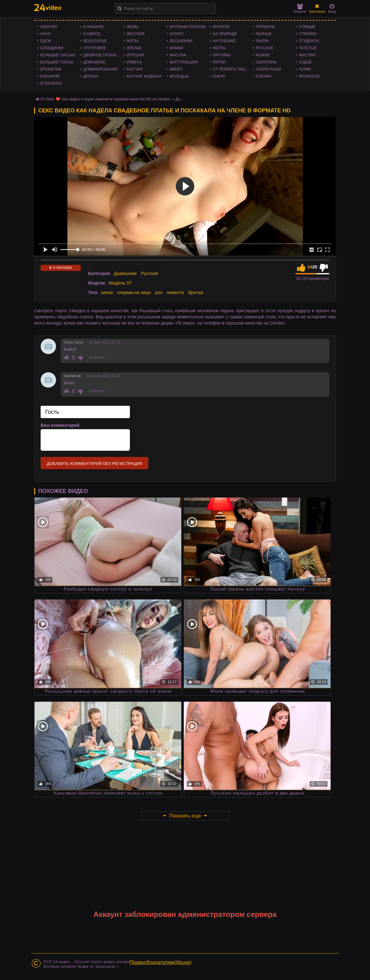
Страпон (308, 34)
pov (159, 292)
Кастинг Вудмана (144, 76)
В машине (94, 27)
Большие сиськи (58, 55)
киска (107, 292)
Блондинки (52, 48)
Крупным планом (187, 27)
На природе (225, 34)
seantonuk (72, 376)
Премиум (265, 27)
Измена (134, 62)
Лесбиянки (181, 41)
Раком (262, 41)
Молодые (179, 76)
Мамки (176, 48)
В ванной (50, 76)
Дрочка (91, 76)
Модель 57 (120, 283)
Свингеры (266, 62)
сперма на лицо (134, 292)
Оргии (219, 62)
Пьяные (264, 34)
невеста (175, 292)
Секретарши (268, 69)
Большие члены (57, 62)
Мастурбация (184, 62)
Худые (305, 62)
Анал (45, 34)
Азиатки (49, 27)
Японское (309, 76)
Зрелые (134, 48)
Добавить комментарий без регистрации (95, 464)
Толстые (308, 48)
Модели (300, 8)
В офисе (92, 34)
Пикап (219, 76)
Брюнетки (51, 69)
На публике (224, 41)
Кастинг (135, 69)
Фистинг (308, 55)
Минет (176, 69)
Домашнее (94, 62)
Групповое (95, 48)
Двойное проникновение (103, 55)
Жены (132, 27)
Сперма (264, 76)
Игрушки (135, 55)
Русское (265, 48)
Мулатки (221, 27)
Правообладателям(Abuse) (161, 962)
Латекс (177, 34)
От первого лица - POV (233, 69)
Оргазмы (222, 55)
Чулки (305, 69)
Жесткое (136, 34)
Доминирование (101, 69)
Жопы (133, 41)
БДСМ (46, 41)
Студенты (309, 41)
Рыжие (263, 55)
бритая (195, 292)
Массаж (178, 55)
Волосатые (95, 41)
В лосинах (51, 83)
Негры (219, 48)
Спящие (307, 27)
